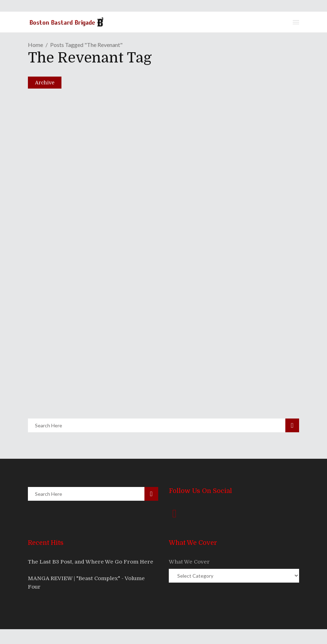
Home (35, 45)
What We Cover (189, 562)
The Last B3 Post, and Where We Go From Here (91, 562)
